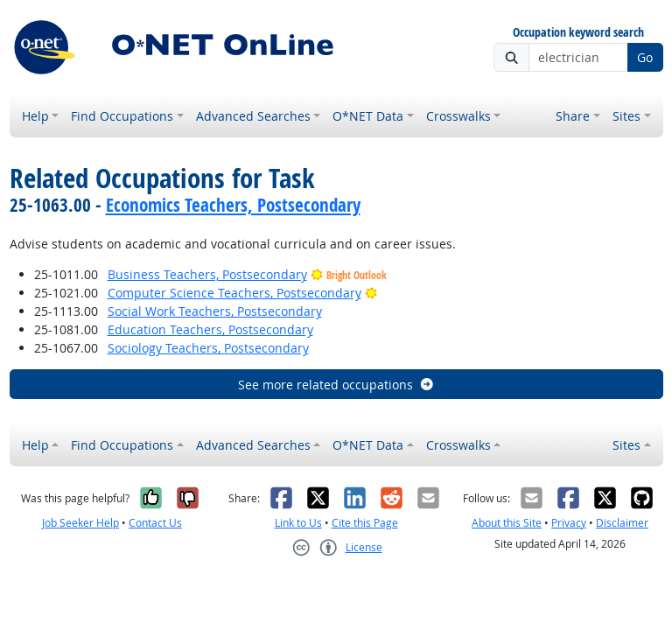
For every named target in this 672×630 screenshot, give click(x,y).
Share (573, 116)
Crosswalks (458, 116)
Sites (626, 116)
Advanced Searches (253, 116)
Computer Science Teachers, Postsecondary (234, 293)
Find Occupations (122, 116)
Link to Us (298, 523)
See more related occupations (336, 385)
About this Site (507, 523)
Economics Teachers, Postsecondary (233, 205)
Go (645, 57)
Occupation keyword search (578, 33)
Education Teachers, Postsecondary (210, 329)
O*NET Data (368, 116)
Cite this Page (365, 523)
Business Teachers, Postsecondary (207, 274)
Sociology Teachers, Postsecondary (208, 348)
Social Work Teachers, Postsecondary (215, 311)
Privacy (569, 523)
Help (35, 116)
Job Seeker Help (80, 523)
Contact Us (155, 523)
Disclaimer (622, 523)
